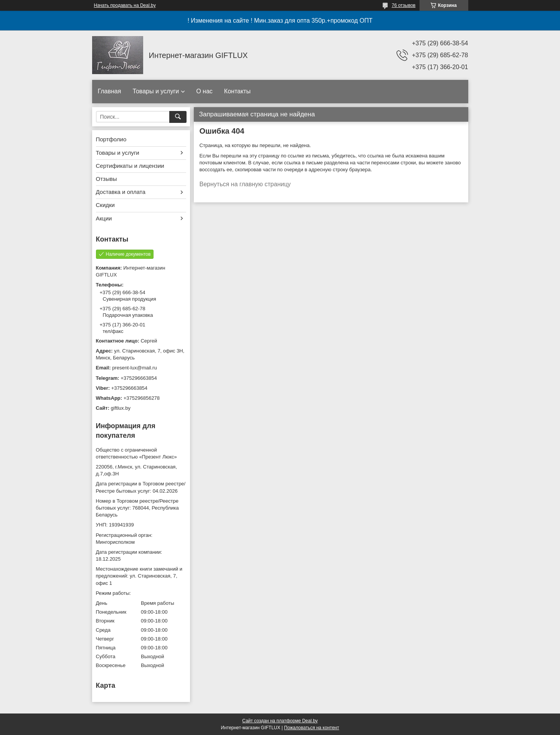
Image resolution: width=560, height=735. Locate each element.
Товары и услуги (156, 91)
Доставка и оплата (121, 192)
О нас (204, 91)
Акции (104, 218)
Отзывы (107, 179)
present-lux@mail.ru (135, 368)
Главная (110, 91)
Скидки (105, 205)
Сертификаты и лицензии (130, 166)
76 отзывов (403, 5)
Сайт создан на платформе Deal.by (280, 721)
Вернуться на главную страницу (245, 184)
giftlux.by (121, 408)
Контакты (237, 91)
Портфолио (111, 139)
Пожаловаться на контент (311, 728)
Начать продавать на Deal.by (125, 5)
